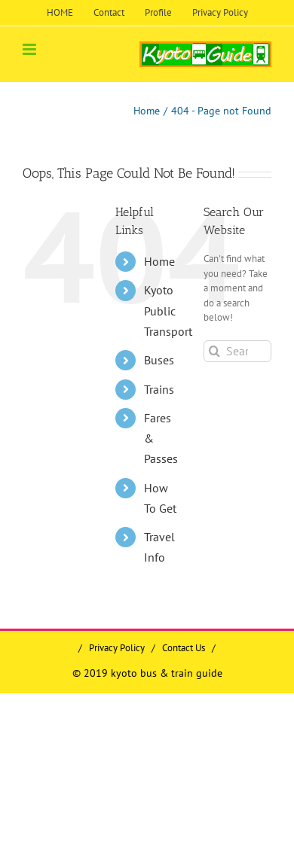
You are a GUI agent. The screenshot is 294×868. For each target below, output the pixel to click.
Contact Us (184, 648)
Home (159, 261)
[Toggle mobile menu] (31, 49)
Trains (159, 389)
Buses (159, 360)
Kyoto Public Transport (168, 310)
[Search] (214, 351)
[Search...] (237, 351)
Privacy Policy (117, 648)
